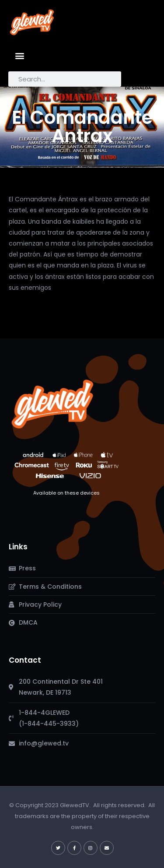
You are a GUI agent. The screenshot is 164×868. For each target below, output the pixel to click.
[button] (20, 55)
